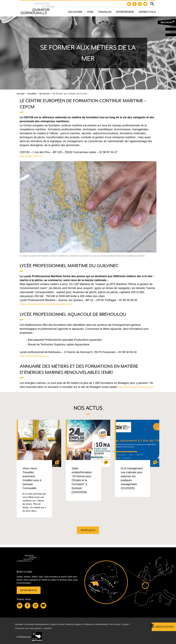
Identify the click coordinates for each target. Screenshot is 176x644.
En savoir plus (29, 590)
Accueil (21, 94)
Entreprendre (125, 12)
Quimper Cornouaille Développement (33, 624)
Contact (129, 624)
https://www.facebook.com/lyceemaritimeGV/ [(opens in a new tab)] (47, 304)
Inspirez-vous (147, 12)
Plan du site (118, 624)
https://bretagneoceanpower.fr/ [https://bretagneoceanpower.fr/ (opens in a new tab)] (136, 387)
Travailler (105, 12)
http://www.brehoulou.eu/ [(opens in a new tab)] (35, 356)
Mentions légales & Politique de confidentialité (89, 624)
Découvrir (75, 12)
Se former (45, 94)
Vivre (90, 12)
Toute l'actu (88, 532)
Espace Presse (59, 624)
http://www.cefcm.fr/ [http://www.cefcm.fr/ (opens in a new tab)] (32, 156)
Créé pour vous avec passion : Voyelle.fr (34, 628)
